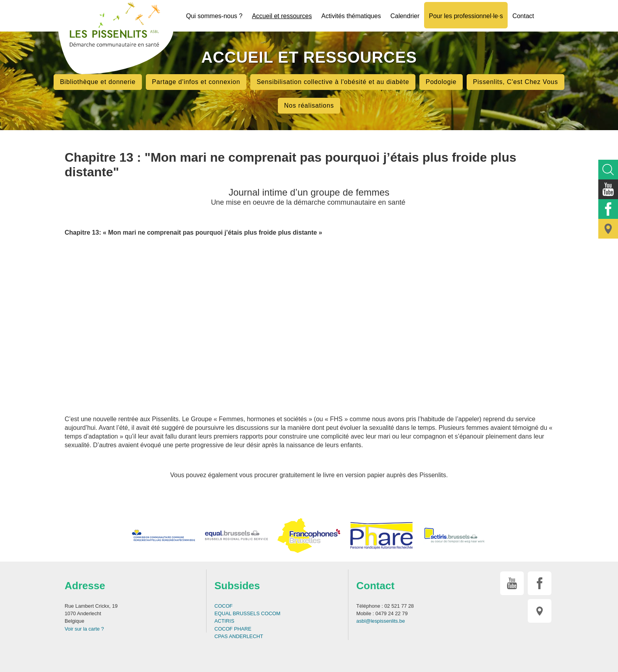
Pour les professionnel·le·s (466, 16)
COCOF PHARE (233, 629)
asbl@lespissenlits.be (381, 621)
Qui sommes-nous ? (214, 16)
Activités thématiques (351, 16)
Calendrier (405, 16)
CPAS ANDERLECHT (239, 636)
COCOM (271, 613)
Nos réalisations (309, 105)
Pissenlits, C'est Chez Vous (516, 82)
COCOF (223, 606)
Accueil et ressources (282, 16)
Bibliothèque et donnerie (98, 82)
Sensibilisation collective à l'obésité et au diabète (333, 82)
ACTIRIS (224, 621)
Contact (523, 16)
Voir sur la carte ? (84, 629)
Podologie (441, 82)
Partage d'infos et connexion (196, 82)
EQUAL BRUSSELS (237, 613)
